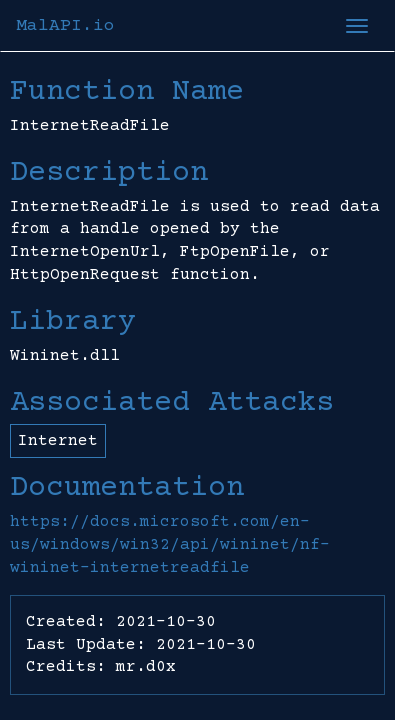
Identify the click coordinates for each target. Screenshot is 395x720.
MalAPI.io (65, 26)
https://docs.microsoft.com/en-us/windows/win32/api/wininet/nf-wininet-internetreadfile (170, 545)
